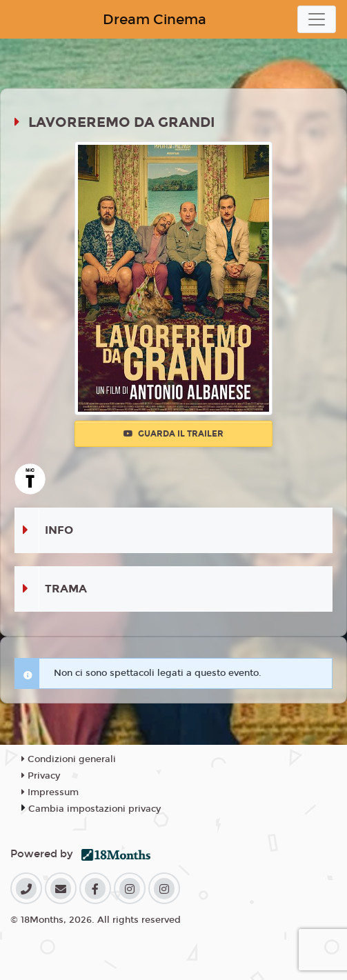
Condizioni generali (69, 759)
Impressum (50, 792)
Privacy (41, 776)
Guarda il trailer (173, 434)
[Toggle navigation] (317, 19)
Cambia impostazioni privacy (95, 809)
